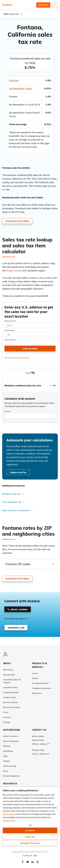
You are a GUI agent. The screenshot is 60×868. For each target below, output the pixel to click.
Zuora (6, 771)
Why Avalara (8, 670)
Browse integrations (12, 776)
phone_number (38, 736)
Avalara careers (10, 697)
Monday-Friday (38, 740)
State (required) (10, 340)
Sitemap (7, 722)
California (14, 80)
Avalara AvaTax (14, 271)
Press (6, 712)
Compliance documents (42, 688)
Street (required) (10, 321)
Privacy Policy (9, 820)
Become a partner (11, 702)
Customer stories (10, 687)
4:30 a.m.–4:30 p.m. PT (41, 754)
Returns (35, 678)
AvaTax (35, 673)
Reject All (30, 837)
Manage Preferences (30, 843)
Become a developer (12, 707)
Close (30, 825)
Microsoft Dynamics (11, 741)
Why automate (9, 675)
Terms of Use (9, 814)
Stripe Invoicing (10, 766)
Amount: (8, 411)
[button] (30, 564)
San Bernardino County (20, 88)
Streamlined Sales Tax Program (12, 681)
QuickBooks (8, 751)
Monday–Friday (38, 750)
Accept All (30, 830)
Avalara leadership (11, 692)
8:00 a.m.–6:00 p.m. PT (41, 744)
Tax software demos (40, 683)
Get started (43, 5)
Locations (7, 717)
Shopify (6, 761)
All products (37, 693)
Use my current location (18, 358)
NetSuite (7, 746)
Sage (5, 756)
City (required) (9, 330)
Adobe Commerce (11, 736)
